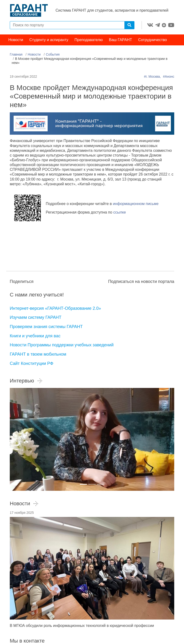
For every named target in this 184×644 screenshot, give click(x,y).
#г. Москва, (153, 76)
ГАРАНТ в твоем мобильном (38, 354)
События (53, 54)
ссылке (120, 212)
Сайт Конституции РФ (32, 363)
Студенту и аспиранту (49, 40)
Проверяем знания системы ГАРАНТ (46, 327)
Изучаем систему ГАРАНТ (36, 317)
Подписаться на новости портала (141, 281)
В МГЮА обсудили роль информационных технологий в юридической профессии (82, 626)
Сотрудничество (153, 40)
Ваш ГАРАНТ (120, 40)
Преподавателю (89, 40)
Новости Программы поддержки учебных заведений (62, 345)
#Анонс (169, 76)
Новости (16, 40)
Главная (16, 54)
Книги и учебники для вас (35, 336)
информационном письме (136, 204)
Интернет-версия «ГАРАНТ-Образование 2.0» (55, 308)
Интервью (26, 381)
